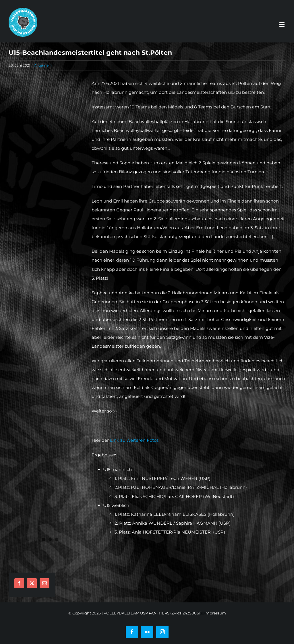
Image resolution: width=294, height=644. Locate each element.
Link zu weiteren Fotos (134, 440)
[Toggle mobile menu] (282, 25)
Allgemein (43, 65)
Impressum (215, 613)
